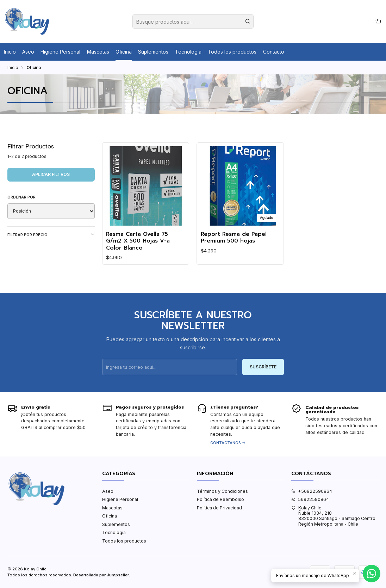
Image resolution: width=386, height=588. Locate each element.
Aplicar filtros (51, 174)
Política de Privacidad (219, 508)
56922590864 (310, 499)
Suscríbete (263, 372)
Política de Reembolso (220, 499)
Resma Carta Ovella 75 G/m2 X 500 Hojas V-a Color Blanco (138, 241)
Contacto (274, 52)
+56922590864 (312, 491)
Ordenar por (21, 197)
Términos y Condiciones (222, 491)
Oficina (124, 52)
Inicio (10, 52)
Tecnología (188, 52)
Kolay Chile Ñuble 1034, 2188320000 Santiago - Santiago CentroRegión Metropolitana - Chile (333, 516)
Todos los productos (232, 52)
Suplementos (153, 52)
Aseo (28, 52)
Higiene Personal (60, 52)
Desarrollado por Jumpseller (101, 575)
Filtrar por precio (51, 235)
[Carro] (378, 21)
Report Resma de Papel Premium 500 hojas (234, 238)
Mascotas (98, 52)
